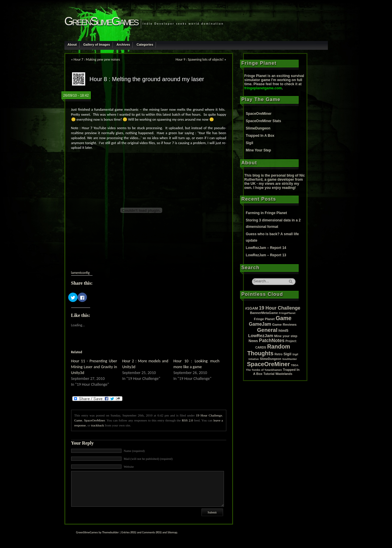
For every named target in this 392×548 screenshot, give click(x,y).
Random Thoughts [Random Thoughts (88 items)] (269, 350)
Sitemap (172, 532)
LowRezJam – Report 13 (266, 255)
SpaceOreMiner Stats (264, 121)
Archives (123, 45)
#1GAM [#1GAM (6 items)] (251, 308)
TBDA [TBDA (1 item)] (295, 365)
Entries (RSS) (129, 532)
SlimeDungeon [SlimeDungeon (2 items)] (270, 359)
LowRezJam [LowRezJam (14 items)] (261, 336)
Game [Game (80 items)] (284, 318)
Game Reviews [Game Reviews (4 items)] (285, 325)
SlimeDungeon (258, 128)
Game (78, 420)
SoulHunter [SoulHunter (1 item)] (290, 359)
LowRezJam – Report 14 (266, 248)
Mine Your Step (259, 150)
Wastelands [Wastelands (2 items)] (284, 374)
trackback (97, 425)
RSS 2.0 (187, 420)
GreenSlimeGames (101, 21)
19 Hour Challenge (209, 415)
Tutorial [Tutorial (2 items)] (269, 374)
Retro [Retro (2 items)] (279, 354)
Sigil (250, 143)
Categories (145, 45)
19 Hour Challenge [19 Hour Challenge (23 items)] (280, 308)
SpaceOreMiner (94, 420)
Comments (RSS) (152, 532)
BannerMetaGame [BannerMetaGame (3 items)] (264, 313)
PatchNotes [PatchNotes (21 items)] (272, 340)
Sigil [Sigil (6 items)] (287, 354)
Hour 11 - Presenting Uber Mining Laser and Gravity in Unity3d (94, 367)
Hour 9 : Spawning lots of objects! (200, 59)
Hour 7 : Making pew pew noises (97, 59)
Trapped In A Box (260, 136)
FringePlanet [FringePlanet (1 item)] (287, 313)
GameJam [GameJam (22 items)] (260, 324)
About (72, 45)
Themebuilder (111, 532)
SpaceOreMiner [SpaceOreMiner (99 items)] (269, 364)
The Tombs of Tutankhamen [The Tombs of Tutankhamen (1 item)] (264, 370)
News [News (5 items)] (253, 341)
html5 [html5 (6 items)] (283, 331)
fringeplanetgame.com (263, 88)
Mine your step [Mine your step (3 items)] (286, 336)
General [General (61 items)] (267, 330)
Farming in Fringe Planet (267, 213)
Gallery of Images (97, 45)
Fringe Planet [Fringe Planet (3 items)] (264, 319)
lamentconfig (81, 273)
